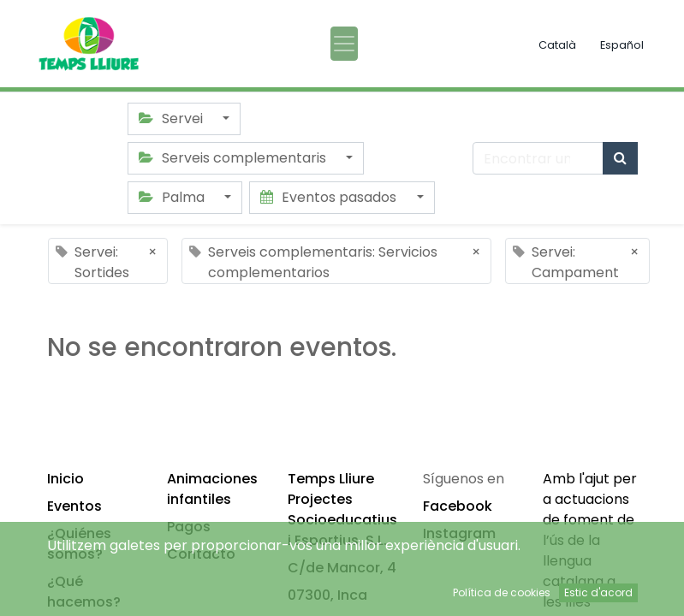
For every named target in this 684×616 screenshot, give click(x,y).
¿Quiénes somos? (79, 544)
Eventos (74, 506)
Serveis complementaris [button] (234, 158)
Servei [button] (172, 118)
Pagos (189, 527)
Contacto (201, 554)
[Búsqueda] (620, 158)
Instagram (459, 533)
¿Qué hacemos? (84, 592)
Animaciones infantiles (212, 489)
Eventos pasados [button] (330, 197)
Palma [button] (173, 197)
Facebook (458, 506)
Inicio (65, 479)
